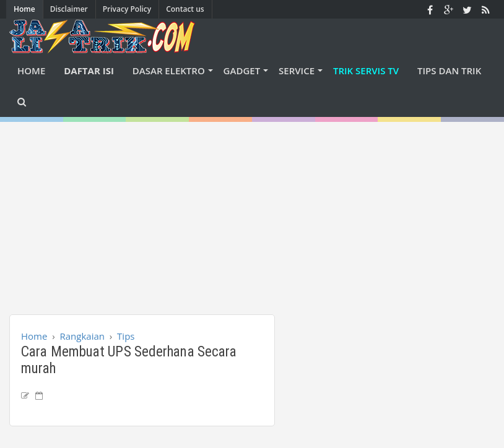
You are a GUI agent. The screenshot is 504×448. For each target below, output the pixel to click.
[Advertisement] (257, 209)
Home (24, 9)
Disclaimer (69, 9)
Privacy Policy (127, 9)
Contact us (185, 9)
